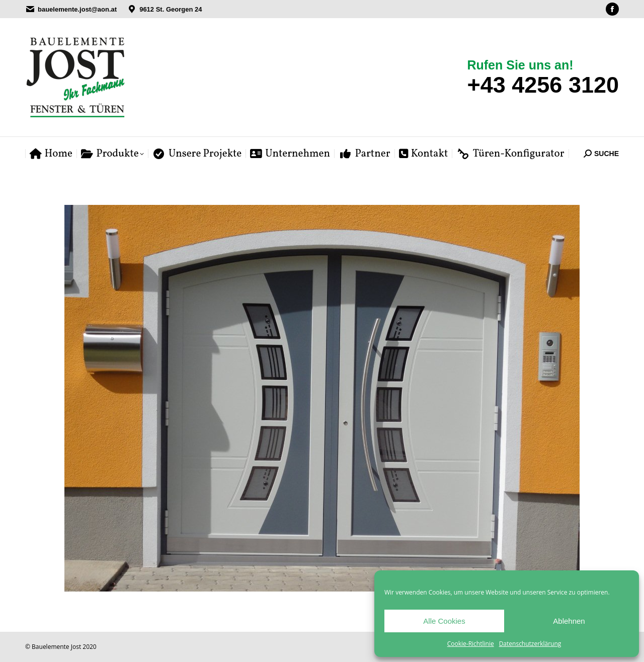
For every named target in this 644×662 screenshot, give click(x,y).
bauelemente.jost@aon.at (77, 9)
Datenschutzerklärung (530, 644)
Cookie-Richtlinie (471, 644)
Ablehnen (569, 621)
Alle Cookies (444, 621)
